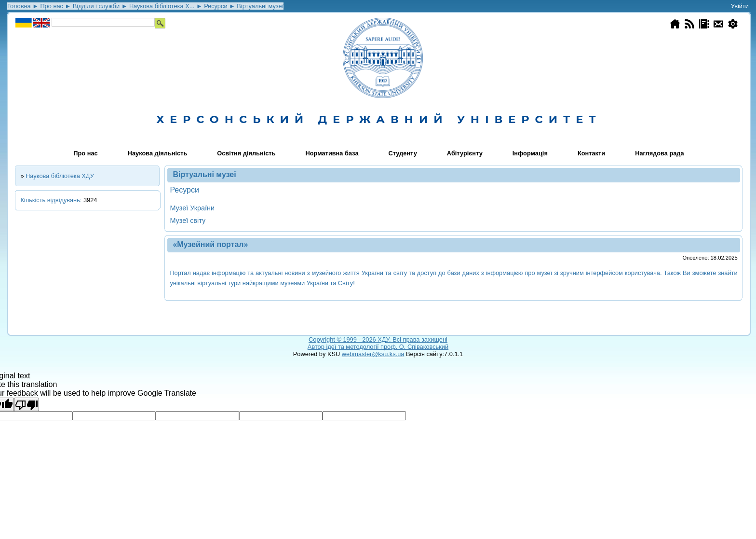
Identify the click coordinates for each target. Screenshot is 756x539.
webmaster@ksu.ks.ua (373, 354)
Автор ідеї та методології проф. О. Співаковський (378, 347)
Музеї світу (188, 221)
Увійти (740, 6)
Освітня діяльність (246, 153)
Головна (19, 6)
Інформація (530, 153)
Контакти (591, 153)
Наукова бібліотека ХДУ (60, 176)
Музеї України (192, 208)
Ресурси (216, 6)
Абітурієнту (465, 153)
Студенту (403, 153)
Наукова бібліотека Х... (162, 6)
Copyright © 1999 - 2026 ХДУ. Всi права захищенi (378, 339)
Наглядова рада (659, 153)
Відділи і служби (96, 6)
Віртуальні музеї (260, 6)
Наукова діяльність (158, 153)
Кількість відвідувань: (52, 200)
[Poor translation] (27, 404)
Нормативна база (332, 153)
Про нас (52, 6)
